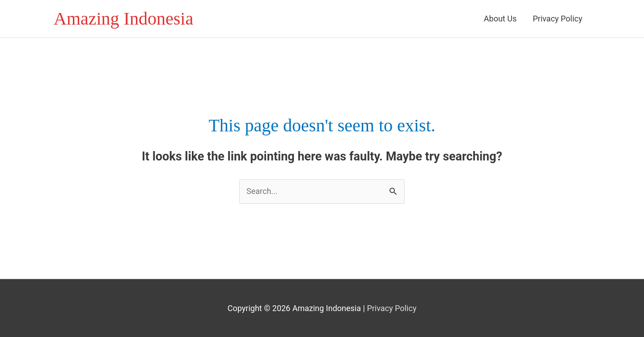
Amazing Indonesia (123, 19)
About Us (500, 19)
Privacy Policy (557, 19)
